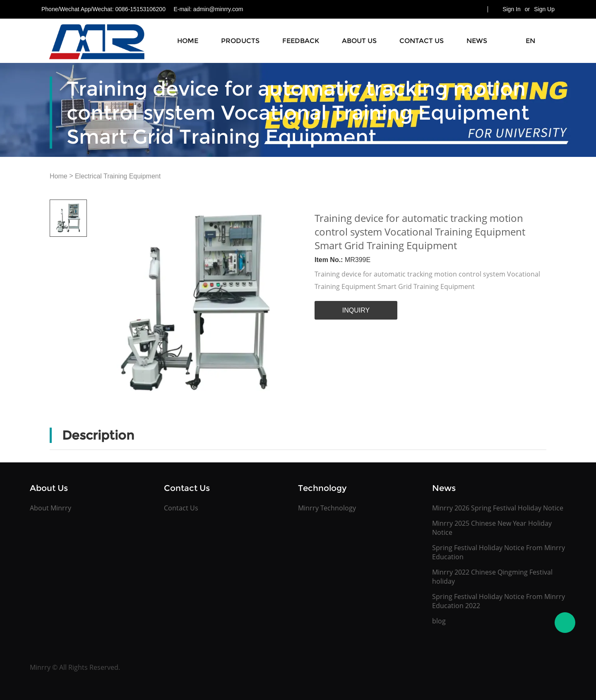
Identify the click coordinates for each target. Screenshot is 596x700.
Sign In (512, 9)
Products (240, 41)
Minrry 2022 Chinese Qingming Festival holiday (492, 577)
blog (439, 621)
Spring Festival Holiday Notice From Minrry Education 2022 (499, 601)
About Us (359, 41)
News (477, 41)
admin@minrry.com (218, 9)
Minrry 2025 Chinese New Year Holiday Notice (492, 528)
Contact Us (422, 41)
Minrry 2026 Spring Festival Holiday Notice (498, 508)
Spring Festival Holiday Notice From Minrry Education (499, 552)
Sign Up (544, 9)
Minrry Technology (327, 508)
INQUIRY (356, 310)
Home (188, 41)
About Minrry (50, 508)
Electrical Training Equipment (118, 176)
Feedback (301, 41)
